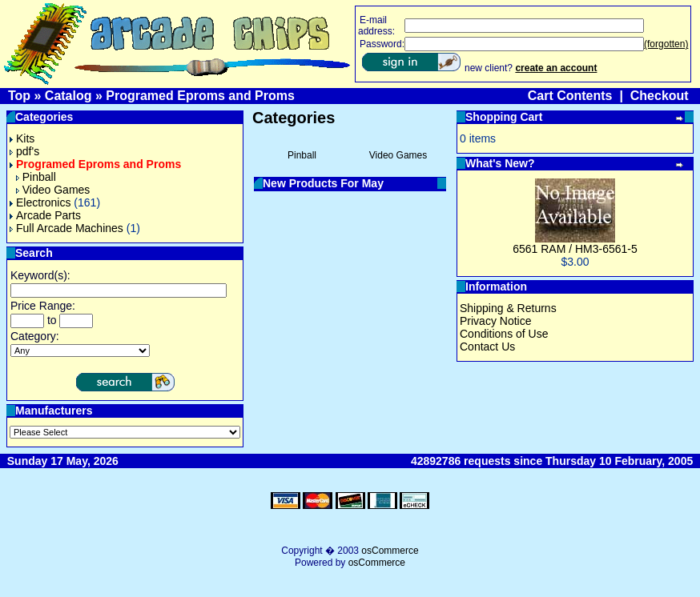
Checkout (660, 96)
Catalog (68, 96)
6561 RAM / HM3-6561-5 (575, 249)
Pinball (36, 177)
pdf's (24, 151)
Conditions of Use (504, 334)
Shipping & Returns (508, 308)
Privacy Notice (495, 321)
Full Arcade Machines (66, 228)
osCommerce (390, 551)
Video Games (53, 190)
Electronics (40, 202)
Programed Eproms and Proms (200, 96)
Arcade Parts (45, 215)
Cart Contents (570, 96)
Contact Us (487, 347)
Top (19, 96)
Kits (22, 138)
